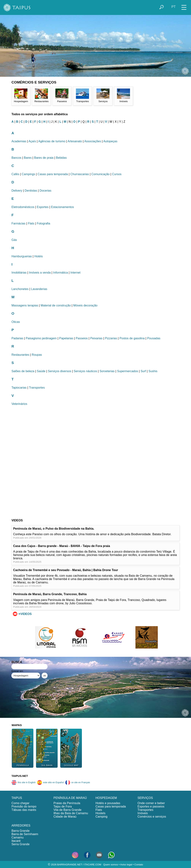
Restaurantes (20, 355)
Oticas (16, 322)
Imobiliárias (19, 273)
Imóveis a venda (40, 273)
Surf (143, 371)
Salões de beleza (23, 371)
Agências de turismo (52, 141)
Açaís (32, 141)
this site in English (23, 782)
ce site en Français (78, 782)
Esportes (43, 207)
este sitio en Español (50, 782)
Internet (75, 273)
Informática (61, 273)
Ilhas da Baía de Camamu (71, 813)
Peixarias (96, 338)
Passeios (82, 338)
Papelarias (66, 338)
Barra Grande (20, 831)
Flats (31, 223)
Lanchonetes (20, 289)
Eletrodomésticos (23, 207)
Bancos (16, 158)
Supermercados (127, 371)
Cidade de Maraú (65, 817)
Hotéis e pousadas (108, 803)
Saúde (41, 371)
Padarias (17, 338)
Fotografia (43, 223)
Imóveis (143, 813)
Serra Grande (20, 844)
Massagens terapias (25, 305)
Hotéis (39, 256)
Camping (101, 817)
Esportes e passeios (151, 806)
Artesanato (75, 141)
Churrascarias (80, 174)
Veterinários (19, 404)
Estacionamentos (62, 207)
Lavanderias (39, 289)
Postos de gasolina (132, 338)
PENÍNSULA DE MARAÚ (70, 798)
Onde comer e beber (151, 803)
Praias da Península (67, 803)
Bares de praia (44, 158)
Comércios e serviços (152, 817)
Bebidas (61, 158)
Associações (93, 141)
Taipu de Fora (63, 806)
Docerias (45, 191)
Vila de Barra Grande (68, 810)
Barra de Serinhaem (25, 834)
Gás (14, 240)
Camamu (17, 837)
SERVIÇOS (145, 798)
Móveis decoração (85, 305)
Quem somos (111, 865)
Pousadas (154, 338)
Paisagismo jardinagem (41, 338)
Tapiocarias (19, 388)
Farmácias (18, 223)
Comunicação (101, 174)
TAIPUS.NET (20, 776)
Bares (28, 158)
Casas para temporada (53, 174)
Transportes (37, 388)
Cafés (15, 174)
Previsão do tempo (24, 806)
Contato (139, 865)
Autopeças (110, 141)
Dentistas (31, 191)
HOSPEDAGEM (106, 798)
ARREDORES (21, 826)
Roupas (37, 355)
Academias (19, 141)
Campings (28, 174)
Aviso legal (126, 865)
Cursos (117, 174)
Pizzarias (111, 338)
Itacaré (16, 841)
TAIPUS (17, 798)
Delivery (17, 191)
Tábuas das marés (24, 810)
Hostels (100, 813)
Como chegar (20, 803)
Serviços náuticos (85, 371)
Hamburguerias (22, 256)
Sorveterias (107, 371)
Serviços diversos (60, 371)
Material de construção (56, 305)
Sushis (153, 371)
